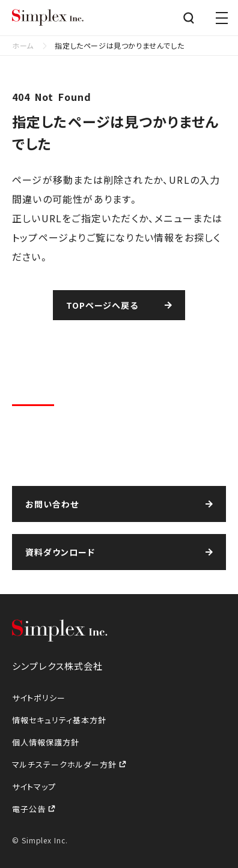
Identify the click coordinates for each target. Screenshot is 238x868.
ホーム (23, 45)
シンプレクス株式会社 (48, 18)
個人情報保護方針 (46, 742)
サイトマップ (34, 787)
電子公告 (30, 809)
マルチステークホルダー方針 (66, 764)
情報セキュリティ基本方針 (59, 720)
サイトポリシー (39, 698)
